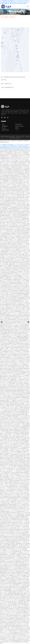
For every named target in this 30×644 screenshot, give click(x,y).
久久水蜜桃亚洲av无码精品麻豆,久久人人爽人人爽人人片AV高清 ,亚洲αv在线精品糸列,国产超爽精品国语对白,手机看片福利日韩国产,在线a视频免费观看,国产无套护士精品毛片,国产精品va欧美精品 (15, 2)
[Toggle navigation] (28, 6)
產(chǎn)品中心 (19, 124)
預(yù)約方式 (13, 17)
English (17, 130)
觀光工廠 (6, 17)
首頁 (2, 17)
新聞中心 (17, 128)
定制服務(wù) (5, 126)
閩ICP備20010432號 (20, 136)
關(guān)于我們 (5, 130)
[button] (2, 322)
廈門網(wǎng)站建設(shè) (16, 138)
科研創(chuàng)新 (19, 126)
